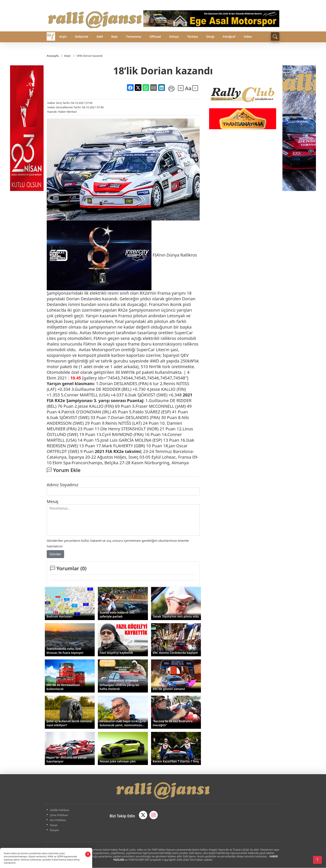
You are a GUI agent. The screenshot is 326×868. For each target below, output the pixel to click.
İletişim (55, 830)
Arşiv (63, 37)
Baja (114, 37)
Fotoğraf (229, 37)
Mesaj (52, 502)
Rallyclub (82, 37)
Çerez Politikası (60, 815)
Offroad (155, 37)
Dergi (210, 37)
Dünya (174, 37)
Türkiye (193, 37)
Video (248, 37)
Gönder (55, 554)
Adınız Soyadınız (63, 485)
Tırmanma (133, 37)
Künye (54, 825)
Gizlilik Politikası (60, 810)
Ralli (100, 37)
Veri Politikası (59, 820)
